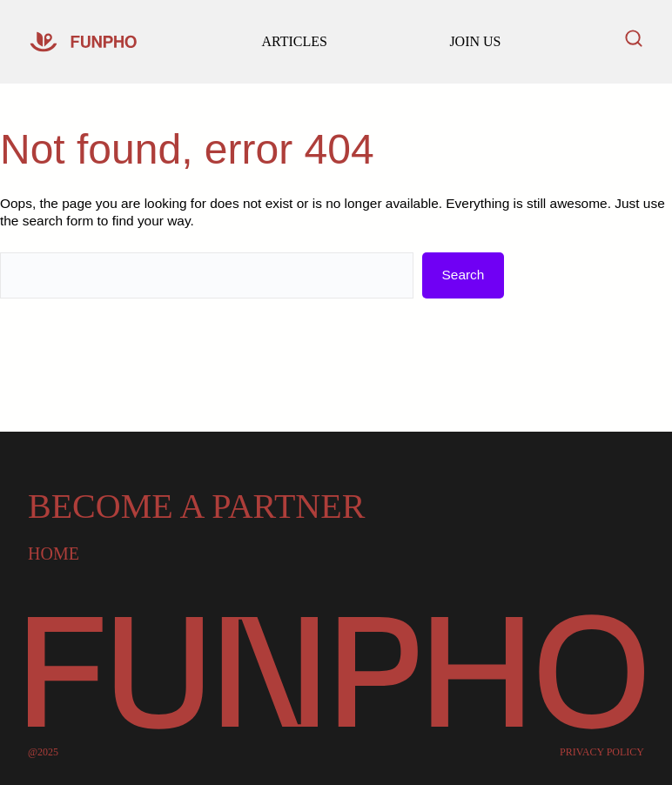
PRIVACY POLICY (602, 752)
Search (464, 275)
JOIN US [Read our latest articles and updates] (475, 41)
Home (54, 554)
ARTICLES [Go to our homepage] (294, 41)
